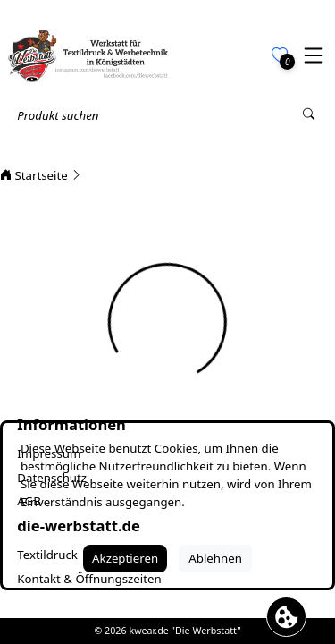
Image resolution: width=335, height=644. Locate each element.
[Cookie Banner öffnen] (286, 617)
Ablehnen (215, 558)
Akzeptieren (125, 558)
